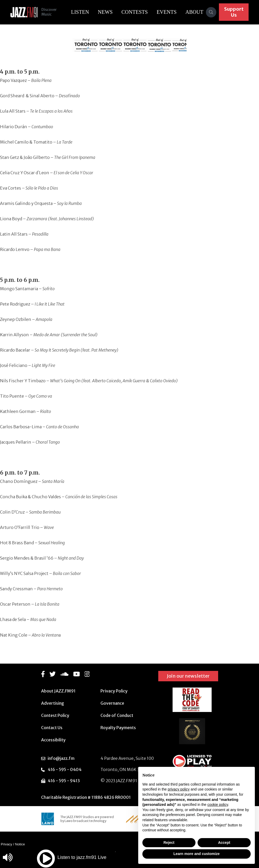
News (106, 12)
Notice (20, 844)
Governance (112, 703)
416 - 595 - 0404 (65, 769)
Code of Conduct (117, 715)
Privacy (7, 844)
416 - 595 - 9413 (64, 781)
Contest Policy (55, 715)
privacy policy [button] (179, 789)
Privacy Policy (114, 691)
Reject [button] (169, 843)
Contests (135, 12)
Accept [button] (224, 843)
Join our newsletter (188, 676)
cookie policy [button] (218, 805)
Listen (80, 12)
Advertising (53, 703)
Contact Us (52, 728)
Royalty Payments (118, 728)
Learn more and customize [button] (196, 854)
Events (167, 12)
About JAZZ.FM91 (58, 691)
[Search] (211, 12)
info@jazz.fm (61, 758)
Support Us (234, 12)
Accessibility (53, 740)
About (195, 12)
